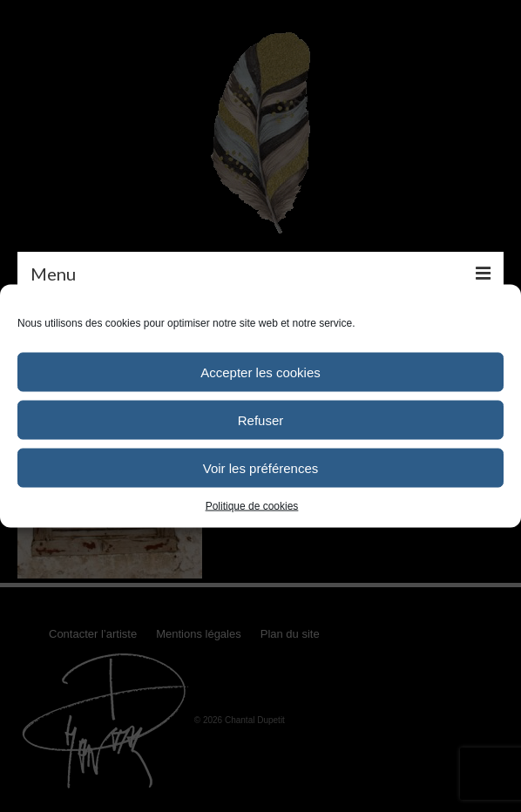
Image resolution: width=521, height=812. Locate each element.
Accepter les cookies (260, 372)
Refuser (261, 420)
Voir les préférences (261, 467)
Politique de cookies (252, 506)
